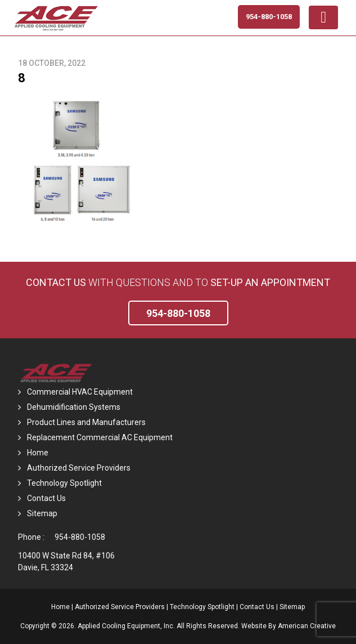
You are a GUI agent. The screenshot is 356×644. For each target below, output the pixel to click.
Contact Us (56, 282)
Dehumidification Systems (74, 407)
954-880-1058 (80, 537)
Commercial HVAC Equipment (80, 392)
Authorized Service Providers (79, 468)
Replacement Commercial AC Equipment (100, 437)
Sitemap (42, 513)
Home (38, 453)
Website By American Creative (289, 626)
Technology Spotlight (64, 483)
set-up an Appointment (270, 282)
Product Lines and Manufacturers (86, 422)
